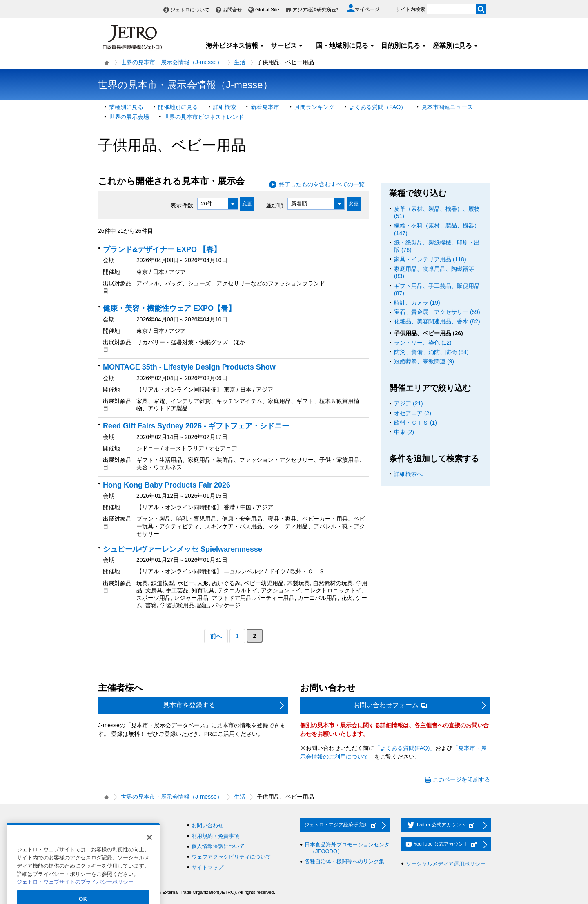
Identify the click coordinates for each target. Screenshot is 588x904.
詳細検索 (225, 107)
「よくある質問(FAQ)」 (405, 748)
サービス (287, 46)
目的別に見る (404, 46)
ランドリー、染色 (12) (423, 343)
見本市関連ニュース (447, 107)
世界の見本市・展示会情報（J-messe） (172, 62)
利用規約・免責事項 (215, 836)
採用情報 (113, 825)
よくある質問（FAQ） (378, 107)
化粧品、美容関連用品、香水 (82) (437, 321)
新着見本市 (265, 107)
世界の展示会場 (129, 117)
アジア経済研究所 (315, 10)
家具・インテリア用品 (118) (430, 259)
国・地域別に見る (345, 46)
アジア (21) (409, 403)
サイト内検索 (410, 9)
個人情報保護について (218, 846)
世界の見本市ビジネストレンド (204, 117)
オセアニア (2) (413, 413)
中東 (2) (404, 432)
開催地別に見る (178, 107)
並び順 (275, 205)
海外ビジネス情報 (235, 46)
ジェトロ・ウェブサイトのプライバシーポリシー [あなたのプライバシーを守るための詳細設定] (75, 897)
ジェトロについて (190, 10)
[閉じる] (149, 853)
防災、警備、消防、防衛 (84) (431, 352)
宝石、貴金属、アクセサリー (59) (437, 312)
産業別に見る (456, 46)
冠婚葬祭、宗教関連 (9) (424, 361)
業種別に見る (126, 107)
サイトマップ (207, 867)
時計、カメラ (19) (417, 303)
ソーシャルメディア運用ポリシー (446, 864)
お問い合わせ (207, 825)
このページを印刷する (461, 779)
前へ (216, 636)
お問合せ (232, 10)
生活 (240, 62)
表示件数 (182, 205)
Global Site (267, 10)
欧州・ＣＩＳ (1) (415, 423)
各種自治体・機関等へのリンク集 (344, 861)
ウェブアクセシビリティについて (231, 857)
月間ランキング (314, 107)
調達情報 (113, 836)
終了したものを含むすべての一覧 (322, 184)
